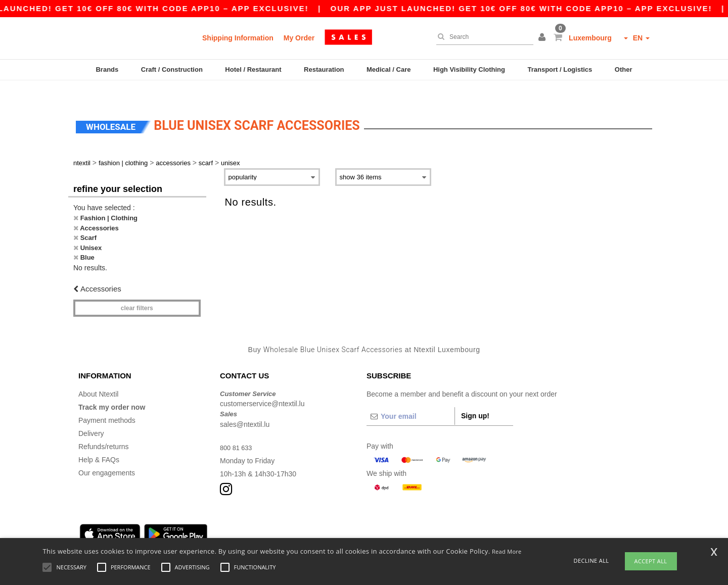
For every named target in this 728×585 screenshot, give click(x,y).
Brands (107, 69)
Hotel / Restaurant (253, 69)
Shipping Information (238, 38)
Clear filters (137, 290)
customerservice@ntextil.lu (262, 386)
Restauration (324, 69)
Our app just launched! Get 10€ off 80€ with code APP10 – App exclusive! (537, 8)
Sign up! (475, 398)
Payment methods (107, 402)
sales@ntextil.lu (245, 406)
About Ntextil (98, 376)
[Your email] (411, 398)
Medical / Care (389, 69)
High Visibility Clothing (469, 69)
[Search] (482, 37)
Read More (507, 551)
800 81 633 (238, 429)
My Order (299, 38)
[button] (543, 38)
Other (624, 69)
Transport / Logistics (560, 69)
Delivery (91, 415)
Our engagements (107, 455)
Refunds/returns (104, 428)
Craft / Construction (172, 69)
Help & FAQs (99, 442)
